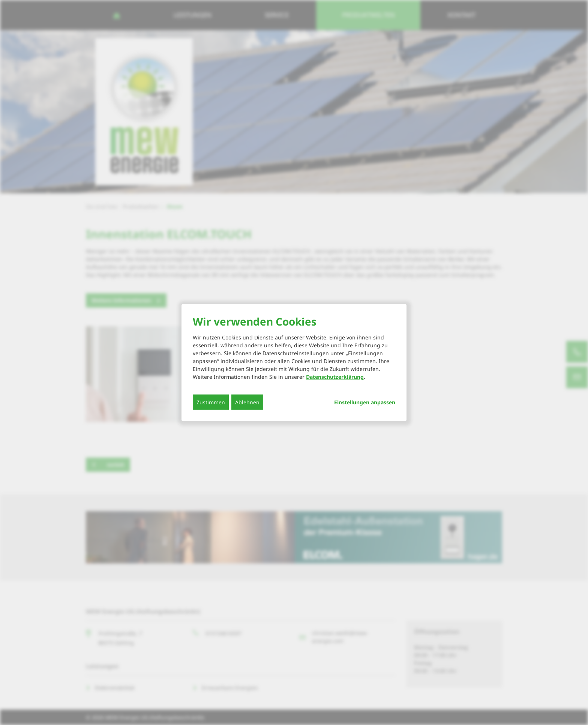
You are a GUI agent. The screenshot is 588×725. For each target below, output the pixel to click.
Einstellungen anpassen (365, 402)
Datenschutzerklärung (335, 377)
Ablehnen (247, 402)
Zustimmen (211, 402)
